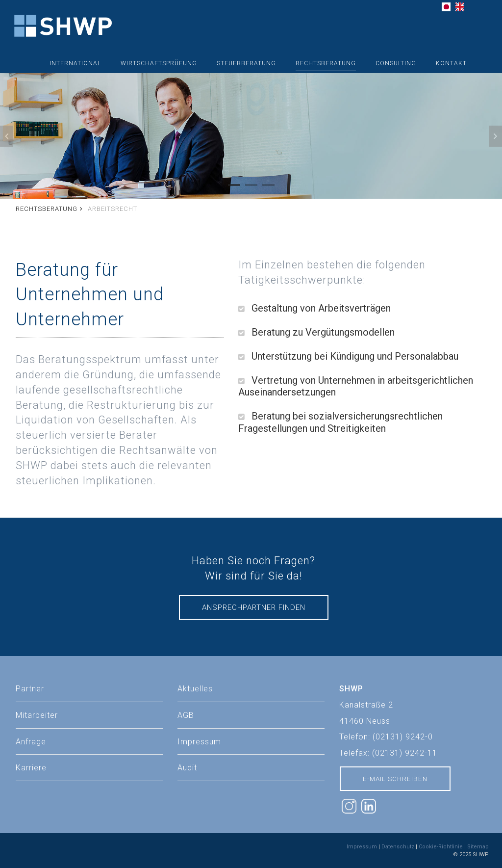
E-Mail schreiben (395, 779)
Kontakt (451, 63)
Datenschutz (398, 847)
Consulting (396, 63)
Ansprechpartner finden (254, 607)
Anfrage (31, 742)
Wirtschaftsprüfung (159, 63)
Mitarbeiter (37, 715)
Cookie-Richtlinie (441, 847)
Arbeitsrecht (113, 209)
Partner (30, 689)
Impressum (362, 847)
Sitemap (478, 847)
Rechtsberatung (326, 63)
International (75, 63)
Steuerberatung (246, 63)
